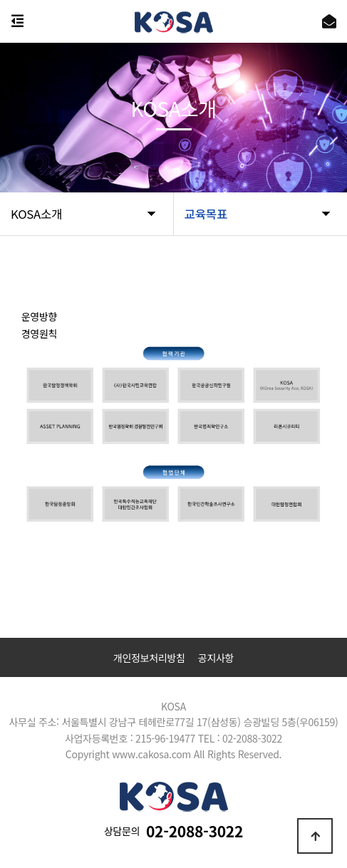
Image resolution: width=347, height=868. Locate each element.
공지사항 (216, 658)
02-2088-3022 (195, 831)
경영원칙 (39, 334)
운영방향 (39, 316)
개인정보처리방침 (149, 658)
